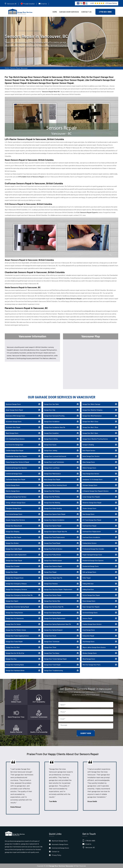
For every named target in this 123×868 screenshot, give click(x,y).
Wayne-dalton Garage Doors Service (94, 647)
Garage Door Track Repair (52, 664)
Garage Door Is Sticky (51, 439)
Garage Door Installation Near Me (55, 427)
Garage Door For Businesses (15, 618)
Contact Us (86, 12)
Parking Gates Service (89, 543)
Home (55, 12)
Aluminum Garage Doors (13, 404)
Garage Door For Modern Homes (16, 630)
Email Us (44, 4)
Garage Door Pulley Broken (53, 554)
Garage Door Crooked (13, 566)
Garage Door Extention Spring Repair (17, 606)
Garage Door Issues (50, 444)
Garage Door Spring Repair (52, 612)
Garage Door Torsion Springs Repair (55, 659)
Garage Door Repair (50, 572)
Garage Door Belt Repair (13, 537)
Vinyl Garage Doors (88, 641)
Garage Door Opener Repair (53, 525)
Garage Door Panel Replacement (54, 537)
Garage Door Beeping (13, 531)
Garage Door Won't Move (90, 427)
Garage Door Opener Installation (54, 520)
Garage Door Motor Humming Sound (55, 485)
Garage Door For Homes (13, 624)
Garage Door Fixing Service (14, 612)
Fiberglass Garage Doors (14, 508)
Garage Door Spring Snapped (53, 630)
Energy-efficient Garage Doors (16, 502)
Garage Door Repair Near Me (53, 578)
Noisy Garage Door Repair (52, 479)
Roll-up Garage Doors (89, 572)
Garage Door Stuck (50, 635)
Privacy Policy (56, 855)
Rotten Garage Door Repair (91, 595)
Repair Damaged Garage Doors (92, 554)
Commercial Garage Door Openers (16, 468)
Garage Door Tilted (50, 647)
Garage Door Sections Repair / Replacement (58, 589)
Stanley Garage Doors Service (92, 624)
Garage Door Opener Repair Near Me (56, 531)
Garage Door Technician (52, 641)
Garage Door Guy (11, 659)
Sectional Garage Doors (90, 612)
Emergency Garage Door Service (16, 496)
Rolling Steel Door (88, 589)
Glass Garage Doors (89, 462)
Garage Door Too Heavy (52, 653)
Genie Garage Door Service (91, 456)
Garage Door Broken (12, 543)
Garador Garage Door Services (15, 520)
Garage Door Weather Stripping (92, 410)
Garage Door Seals (12, 572)
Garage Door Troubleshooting (53, 670)
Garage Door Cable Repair (14, 549)
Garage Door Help (50, 410)
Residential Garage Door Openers (93, 560)
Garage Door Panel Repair (52, 543)
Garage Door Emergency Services (16, 589)
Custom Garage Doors (13, 485)
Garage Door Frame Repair (14, 641)
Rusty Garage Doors (89, 601)
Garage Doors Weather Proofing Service (95, 439)
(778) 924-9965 (105, 12)
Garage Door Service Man (52, 601)
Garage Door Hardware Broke (15, 670)
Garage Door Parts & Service (53, 549)
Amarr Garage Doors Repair (14, 410)
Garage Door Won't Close (90, 421)
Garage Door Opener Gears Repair (55, 514)
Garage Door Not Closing (52, 491)
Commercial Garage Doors (14, 473)
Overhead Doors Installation (91, 537)
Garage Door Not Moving (52, 496)
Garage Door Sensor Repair (53, 595)
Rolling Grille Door (88, 583)
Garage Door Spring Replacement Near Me (57, 624)
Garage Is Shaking (88, 444)
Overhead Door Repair (89, 525)
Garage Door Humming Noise (15, 664)
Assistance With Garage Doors (15, 415)
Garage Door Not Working (52, 502)
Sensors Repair (87, 618)
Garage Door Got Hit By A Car (15, 653)
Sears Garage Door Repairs (91, 606)
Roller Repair (87, 578)
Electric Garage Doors (13, 491)
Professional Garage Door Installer (93, 549)
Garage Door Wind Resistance (92, 415)
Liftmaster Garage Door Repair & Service (95, 491)
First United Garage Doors (14, 514)
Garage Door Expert (12, 601)
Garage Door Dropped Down (15, 578)
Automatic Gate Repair (13, 427)
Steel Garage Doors (89, 630)
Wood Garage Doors (89, 659)
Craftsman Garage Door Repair (16, 479)
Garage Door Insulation (51, 433)
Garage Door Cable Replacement (16, 554)
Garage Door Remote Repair (53, 566)
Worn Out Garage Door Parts (91, 664)
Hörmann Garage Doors (90, 485)
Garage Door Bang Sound (14, 525)
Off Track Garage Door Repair (92, 520)
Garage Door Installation (52, 421)
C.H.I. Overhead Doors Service (15, 439)
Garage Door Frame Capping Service (17, 635)
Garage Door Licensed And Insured (55, 456)
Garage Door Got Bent (13, 647)
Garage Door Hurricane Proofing (54, 415)
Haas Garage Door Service (91, 473)
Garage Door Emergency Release (16, 583)
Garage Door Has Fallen (51, 404)
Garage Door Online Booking (53, 508)
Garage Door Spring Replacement (55, 618)
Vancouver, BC (12, 4)
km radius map (91, 363)
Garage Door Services (69, 12)
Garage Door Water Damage (91, 404)
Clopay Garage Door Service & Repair (17, 462)
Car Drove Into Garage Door (14, 444)
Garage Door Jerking (51, 450)
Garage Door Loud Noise (52, 468)
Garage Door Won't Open (90, 433)
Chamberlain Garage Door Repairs (16, 456)
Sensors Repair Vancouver (19, 68)
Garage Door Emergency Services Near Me (19, 595)
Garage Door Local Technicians (54, 462)
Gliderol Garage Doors (89, 468)
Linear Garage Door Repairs (91, 496)
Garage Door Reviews (51, 583)
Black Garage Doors (12, 433)
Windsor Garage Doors (90, 653)
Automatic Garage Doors (14, 421)
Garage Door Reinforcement (53, 560)
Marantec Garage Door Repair (92, 502)
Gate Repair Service (89, 450)
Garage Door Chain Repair (14, 560)
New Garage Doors (88, 514)
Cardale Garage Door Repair (15, 450)
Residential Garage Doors (91, 566)
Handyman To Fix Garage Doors (92, 479)
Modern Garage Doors (89, 508)
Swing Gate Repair (88, 635)
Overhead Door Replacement (92, 531)
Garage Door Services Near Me (54, 606)
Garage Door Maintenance (52, 473)
